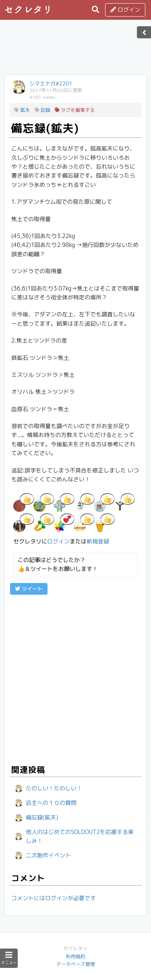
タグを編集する (75, 110)
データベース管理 (75, 964)
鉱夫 (22, 110)
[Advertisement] (76, 50)
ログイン (125, 9)
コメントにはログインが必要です (54, 898)
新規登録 (98, 541)
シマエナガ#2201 (51, 84)
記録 (42, 110)
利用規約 (75, 956)
